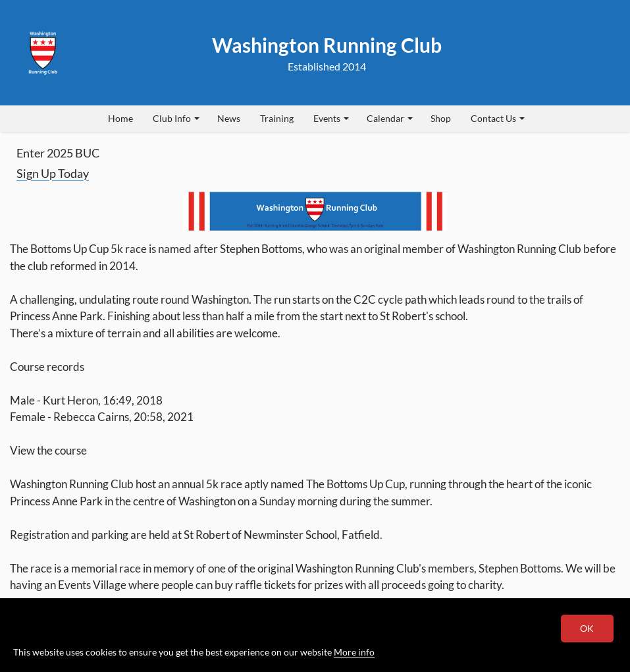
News (229, 118)
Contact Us (498, 118)
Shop (441, 118)
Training (277, 118)
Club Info (176, 118)
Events (331, 118)
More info (354, 652)
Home (120, 118)
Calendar (390, 118)
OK (588, 628)
